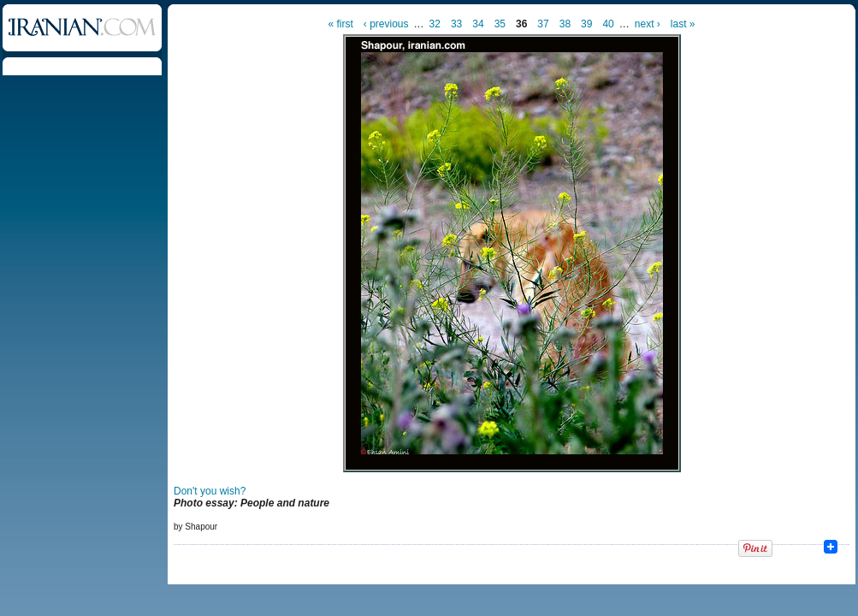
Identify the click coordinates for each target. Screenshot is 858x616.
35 (500, 24)
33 (456, 24)
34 (478, 24)
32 (435, 24)
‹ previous (386, 24)
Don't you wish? (210, 491)
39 (586, 24)
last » (683, 24)
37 (543, 24)
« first (341, 24)
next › (648, 24)
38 (565, 24)
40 (608, 24)
